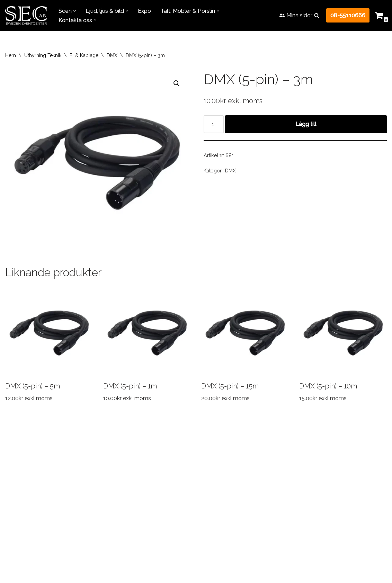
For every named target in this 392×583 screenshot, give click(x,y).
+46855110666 (176, 561)
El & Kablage (84, 55)
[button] (75, 11)
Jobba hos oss (256, 471)
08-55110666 (348, 15)
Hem (11, 55)
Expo (144, 11)
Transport (80, 471)
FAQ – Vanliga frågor (195, 471)
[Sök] (317, 15)
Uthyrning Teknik (43, 55)
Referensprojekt (130, 471)
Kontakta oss (308, 471)
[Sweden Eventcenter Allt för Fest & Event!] (26, 15)
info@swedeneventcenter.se (184, 571)
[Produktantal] (214, 124)
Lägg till (306, 124)
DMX (112, 55)
